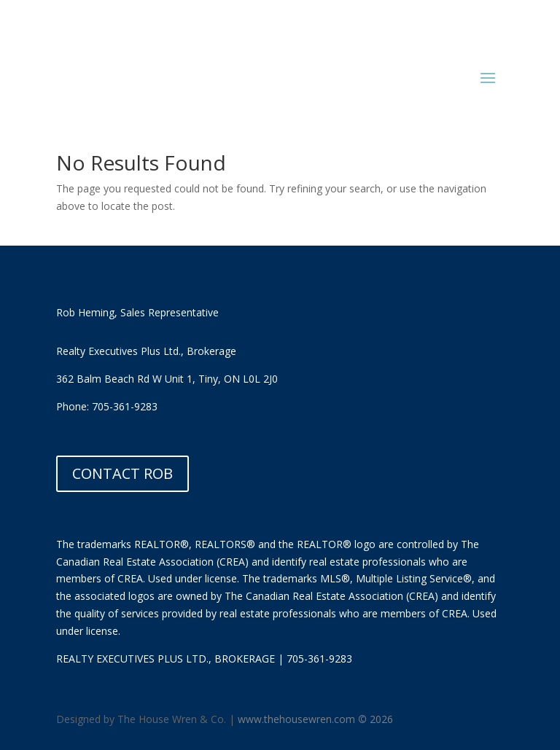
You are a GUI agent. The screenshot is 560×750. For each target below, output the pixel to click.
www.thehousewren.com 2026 (315, 719)
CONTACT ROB (122, 473)
